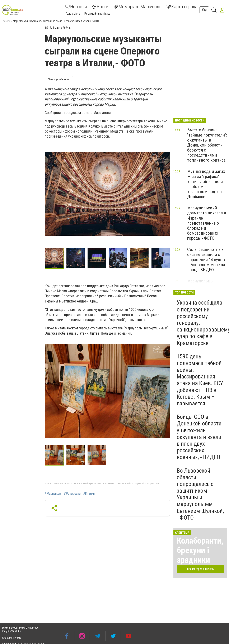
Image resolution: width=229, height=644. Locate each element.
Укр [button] (204, 10)
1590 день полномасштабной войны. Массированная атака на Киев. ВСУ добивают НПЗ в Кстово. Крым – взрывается (200, 380)
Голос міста (73, 14)
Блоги (100, 7)
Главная (6, 21)
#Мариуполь (53, 494)
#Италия (89, 494)
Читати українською (59, 79)
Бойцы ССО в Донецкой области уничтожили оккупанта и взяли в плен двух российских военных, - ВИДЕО (199, 437)
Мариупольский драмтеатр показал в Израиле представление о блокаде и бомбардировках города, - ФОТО (207, 223)
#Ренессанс (72, 494)
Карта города (182, 7)
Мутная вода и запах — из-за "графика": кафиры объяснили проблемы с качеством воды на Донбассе (206, 184)
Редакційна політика (97, 14)
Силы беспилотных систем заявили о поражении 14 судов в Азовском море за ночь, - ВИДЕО (206, 260)
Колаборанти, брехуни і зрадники (200, 550)
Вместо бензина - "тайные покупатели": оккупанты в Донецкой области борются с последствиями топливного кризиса (207, 145)
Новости (76, 7)
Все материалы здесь (200, 569)
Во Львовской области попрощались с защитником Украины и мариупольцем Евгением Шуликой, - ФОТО (200, 494)
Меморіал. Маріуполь (138, 7)
